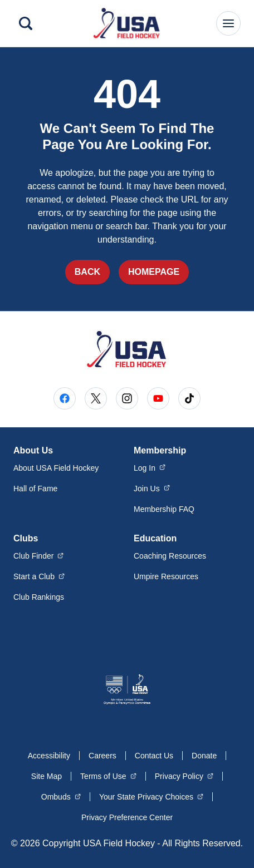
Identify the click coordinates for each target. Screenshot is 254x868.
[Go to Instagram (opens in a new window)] (127, 398)
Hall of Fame (35, 489)
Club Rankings (39, 597)
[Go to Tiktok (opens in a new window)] (189, 398)
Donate (204, 756)
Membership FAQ (164, 509)
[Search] (26, 23)
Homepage (154, 272)
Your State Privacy (151, 796)
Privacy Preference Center (127, 817)
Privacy (184, 776)
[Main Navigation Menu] (228, 23)
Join (152, 488)
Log (150, 467)
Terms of (108, 776)
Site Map (47, 776)
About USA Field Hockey (56, 468)
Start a (39, 576)
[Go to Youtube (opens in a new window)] (158, 398)
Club (39, 555)
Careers (102, 756)
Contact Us (154, 756)
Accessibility (49, 756)
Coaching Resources (170, 556)
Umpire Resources (166, 576)
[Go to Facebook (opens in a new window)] (65, 398)
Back (87, 272)
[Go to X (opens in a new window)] (96, 398)
